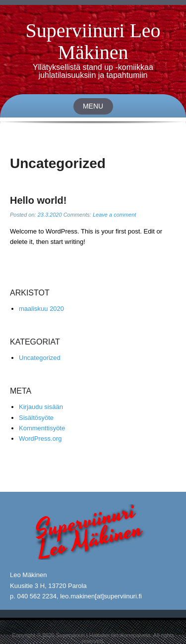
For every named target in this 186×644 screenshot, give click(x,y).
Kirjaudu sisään (41, 407)
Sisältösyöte (36, 418)
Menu (93, 106)
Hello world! (38, 200)
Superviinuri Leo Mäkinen (93, 41)
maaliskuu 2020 (41, 309)
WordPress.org (40, 439)
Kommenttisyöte (42, 428)
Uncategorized (40, 358)
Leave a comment (114, 215)
